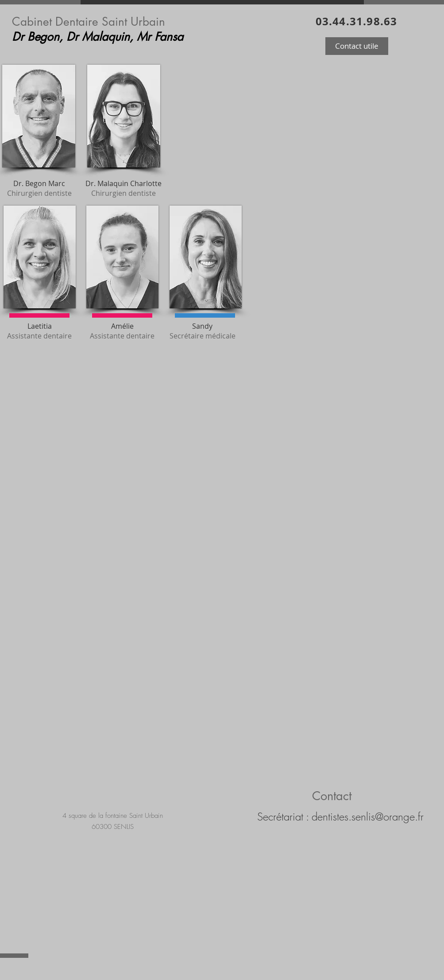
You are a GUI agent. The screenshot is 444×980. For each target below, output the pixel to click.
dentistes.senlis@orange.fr (368, 817)
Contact (332, 796)
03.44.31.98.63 (357, 21)
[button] (357, 46)
